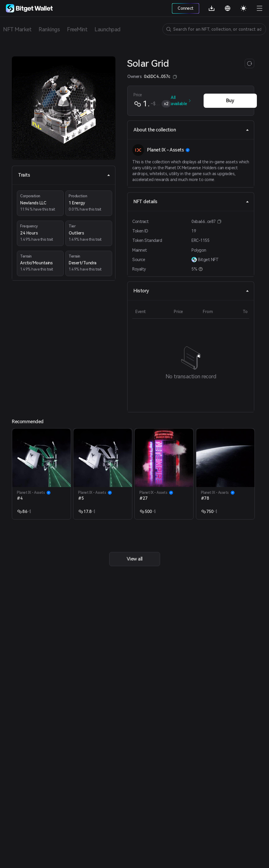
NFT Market (17, 29)
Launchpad (107, 29)
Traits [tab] (64, 175)
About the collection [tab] (191, 130)
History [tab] (191, 291)
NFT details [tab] (191, 202)
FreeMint (77, 29)
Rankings (49, 29)
